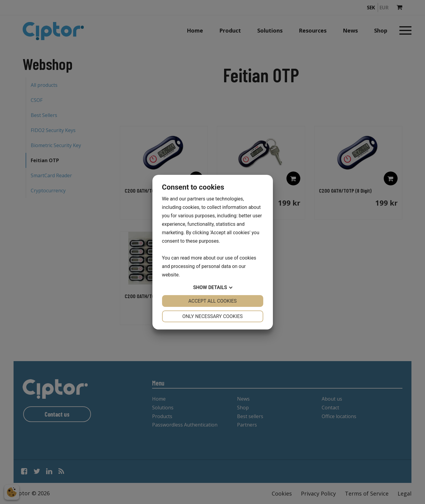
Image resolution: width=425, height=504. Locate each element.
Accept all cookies (213, 301)
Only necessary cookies (213, 316)
